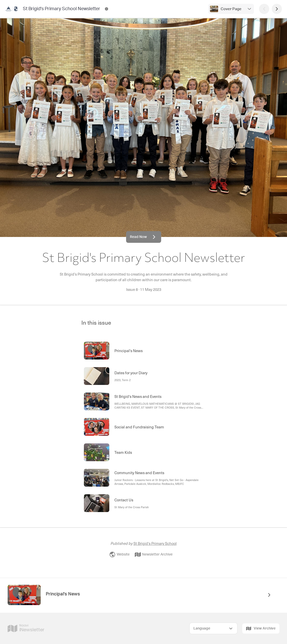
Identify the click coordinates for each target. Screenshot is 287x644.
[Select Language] (213, 628)
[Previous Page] (264, 9)
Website (119, 555)
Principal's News (63, 594)
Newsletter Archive (154, 555)
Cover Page (231, 9)
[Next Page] (277, 9)
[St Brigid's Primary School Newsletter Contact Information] (107, 9)
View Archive (261, 628)
